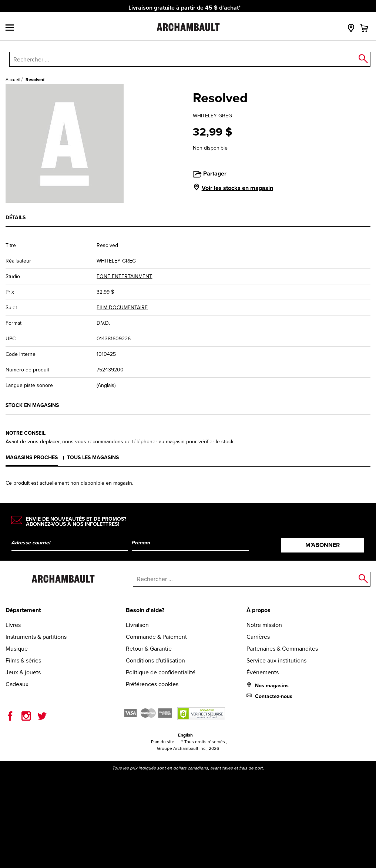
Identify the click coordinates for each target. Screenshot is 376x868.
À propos (258, 610)
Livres (13, 625)
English (185, 735)
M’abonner (323, 545)
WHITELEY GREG (212, 116)
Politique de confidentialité (161, 672)
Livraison (137, 625)
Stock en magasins (32, 405)
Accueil (13, 80)
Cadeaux (17, 684)
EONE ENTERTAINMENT (124, 276)
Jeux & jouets (23, 672)
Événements (263, 672)
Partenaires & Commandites (282, 649)
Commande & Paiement (156, 637)
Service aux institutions (276, 660)
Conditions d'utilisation (155, 660)
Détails (16, 218)
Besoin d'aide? (145, 610)
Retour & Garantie (149, 649)
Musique (17, 649)
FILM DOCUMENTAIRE (122, 308)
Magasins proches (32, 458)
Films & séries (23, 660)
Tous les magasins (93, 458)
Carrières (258, 637)
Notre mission (264, 625)
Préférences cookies (152, 684)
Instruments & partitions (36, 637)
